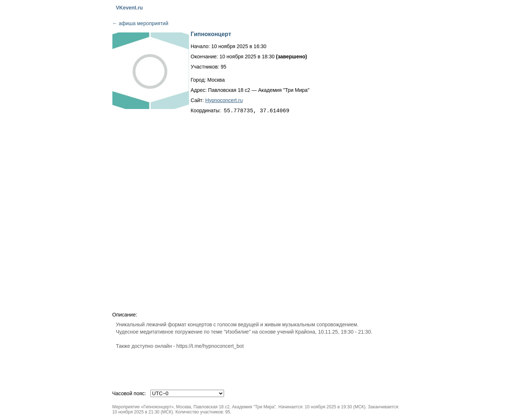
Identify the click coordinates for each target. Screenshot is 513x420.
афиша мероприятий (140, 23)
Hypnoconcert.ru (224, 100)
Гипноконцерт (211, 34)
